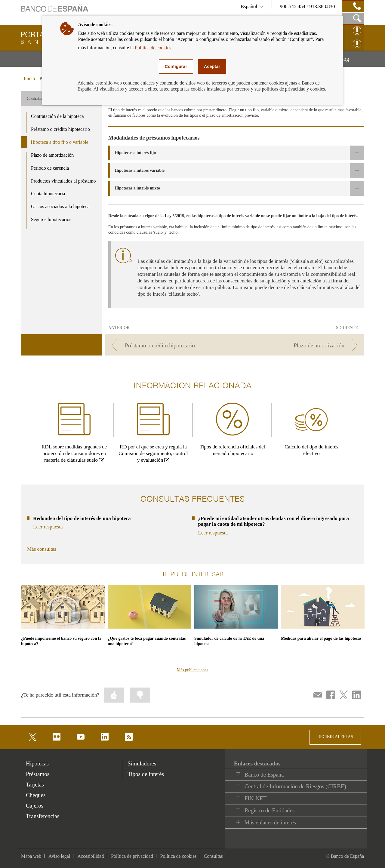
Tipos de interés (146, 774)
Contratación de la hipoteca (57, 116)
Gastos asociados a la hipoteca (60, 206)
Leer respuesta (48, 527)
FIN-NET (256, 798)
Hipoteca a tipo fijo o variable (59, 142)
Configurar (176, 66)
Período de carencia (50, 168)
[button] (236, 153)
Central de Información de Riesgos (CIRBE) (295, 786)
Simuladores (142, 763)
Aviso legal (59, 856)
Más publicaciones (193, 670)
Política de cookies (179, 856)
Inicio (29, 78)
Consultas (213, 856)
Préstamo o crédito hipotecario (60, 129)
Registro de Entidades (270, 810)
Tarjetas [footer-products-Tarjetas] (35, 785)
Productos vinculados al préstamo (63, 181)
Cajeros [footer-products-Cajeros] (35, 806)
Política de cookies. (154, 48)
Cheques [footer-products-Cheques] (36, 795)
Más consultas (42, 549)
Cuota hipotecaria (48, 194)
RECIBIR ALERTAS (335, 737)
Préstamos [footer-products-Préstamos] (38, 774)
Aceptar (212, 66)
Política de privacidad (132, 856)
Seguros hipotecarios (51, 219)
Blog (351, 61)
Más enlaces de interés (270, 822)
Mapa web (31, 856)
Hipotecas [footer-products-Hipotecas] (37, 763)
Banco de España (264, 775)
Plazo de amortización (52, 155)
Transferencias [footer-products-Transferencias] (43, 816)
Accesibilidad (91, 856)
